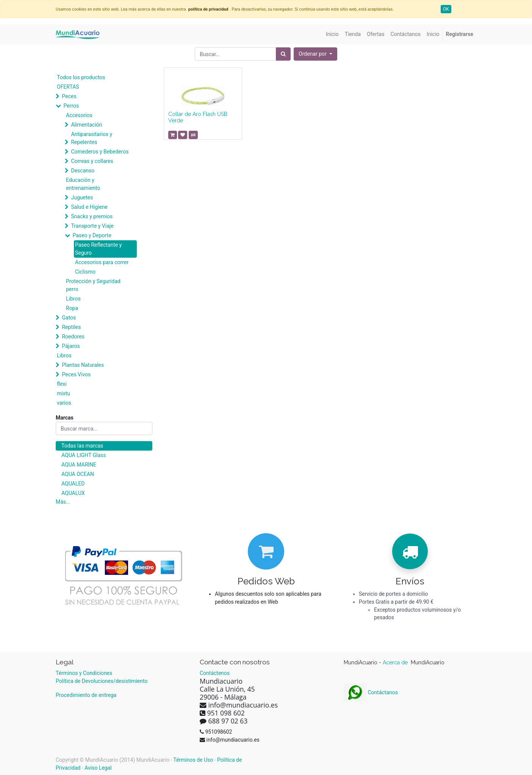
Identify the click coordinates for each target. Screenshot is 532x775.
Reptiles (71, 327)
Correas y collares (92, 161)
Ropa (72, 308)
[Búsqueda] (283, 54)
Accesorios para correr (102, 262)
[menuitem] (332, 34)
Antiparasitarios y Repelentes (92, 138)
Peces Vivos (76, 374)
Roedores (73, 337)
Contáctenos (215, 673)
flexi (62, 384)
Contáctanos (371, 692)
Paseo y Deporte (92, 235)
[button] (315, 54)
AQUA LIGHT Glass (84, 455)
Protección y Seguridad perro (93, 285)
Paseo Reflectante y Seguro (98, 249)
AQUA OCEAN (78, 474)
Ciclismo (85, 272)
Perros (71, 106)
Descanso (83, 171)
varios (64, 403)
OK (446, 9)
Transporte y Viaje (92, 226)
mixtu (63, 393)
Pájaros (71, 346)
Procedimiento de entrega (86, 695)
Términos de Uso (193, 760)
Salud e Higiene (89, 207)
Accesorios (79, 115)
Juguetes (82, 197)
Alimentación (86, 125)
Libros (73, 299)
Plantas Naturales (83, 365)
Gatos (69, 318)
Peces (69, 96)
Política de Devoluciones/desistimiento (102, 681)
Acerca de (396, 662)
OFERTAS (68, 87)
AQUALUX (73, 493)
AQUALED (73, 484)
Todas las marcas (82, 446)
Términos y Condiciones (84, 673)
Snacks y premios (92, 216)
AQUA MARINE (79, 465)
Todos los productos (81, 77)
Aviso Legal (98, 768)
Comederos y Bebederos (100, 152)
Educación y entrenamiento (83, 184)
